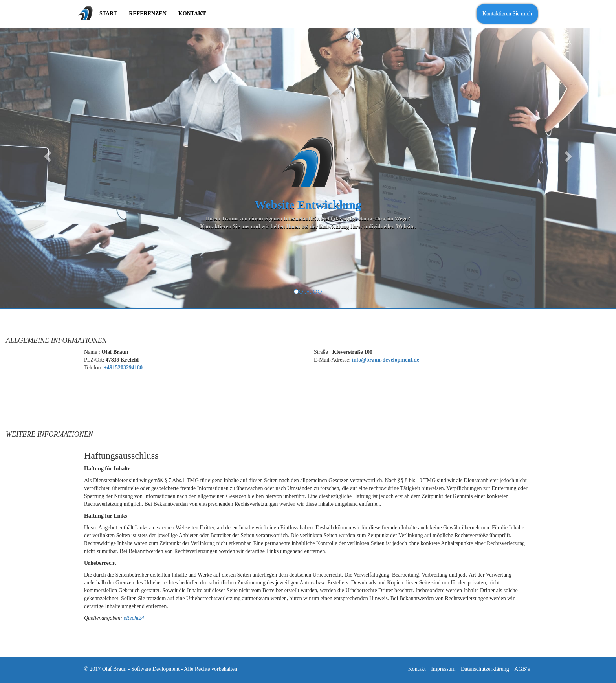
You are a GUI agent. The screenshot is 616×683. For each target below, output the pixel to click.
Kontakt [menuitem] (192, 14)
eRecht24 (134, 618)
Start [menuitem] (108, 14)
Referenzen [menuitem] (148, 14)
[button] (46, 154)
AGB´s (522, 669)
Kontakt (417, 669)
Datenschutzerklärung (485, 669)
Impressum (443, 669)
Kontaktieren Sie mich (507, 14)
